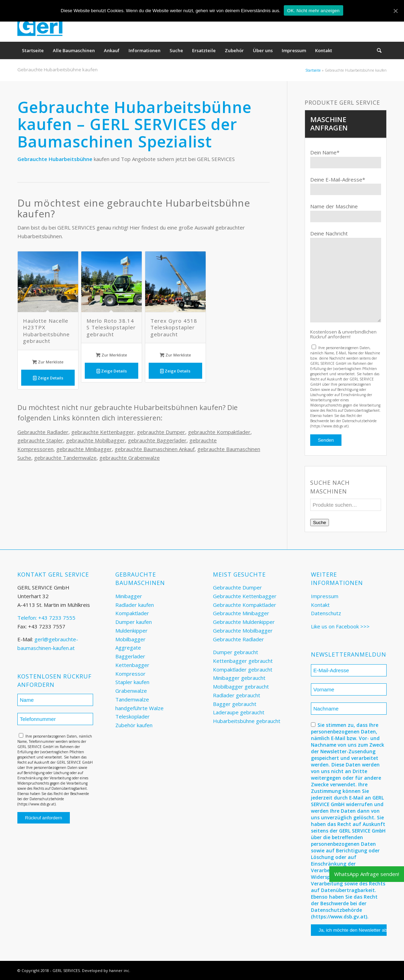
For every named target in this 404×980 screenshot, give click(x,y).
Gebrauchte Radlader (43, 432)
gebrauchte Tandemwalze (65, 458)
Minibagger (129, 596)
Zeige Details (48, 378)
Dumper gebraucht (236, 652)
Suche (320, 523)
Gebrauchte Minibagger (241, 613)
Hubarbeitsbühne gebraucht (247, 721)
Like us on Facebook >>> (340, 626)
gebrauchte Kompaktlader (219, 432)
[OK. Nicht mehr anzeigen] (395, 11)
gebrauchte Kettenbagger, (103, 432)
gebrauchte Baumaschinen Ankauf (155, 449)
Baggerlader (130, 656)
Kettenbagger (132, 665)
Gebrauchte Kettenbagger (245, 596)
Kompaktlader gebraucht (243, 669)
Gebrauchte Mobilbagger (243, 630)
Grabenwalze (131, 691)
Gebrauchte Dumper (237, 587)
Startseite (313, 70)
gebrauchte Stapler (40, 440)
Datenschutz (326, 613)
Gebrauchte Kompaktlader (245, 605)
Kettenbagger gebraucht (243, 661)
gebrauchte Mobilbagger (96, 440)
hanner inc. (120, 970)
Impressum (325, 596)
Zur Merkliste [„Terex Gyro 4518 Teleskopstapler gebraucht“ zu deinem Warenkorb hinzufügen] (175, 355)
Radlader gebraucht (237, 695)
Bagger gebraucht (235, 704)
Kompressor (130, 674)
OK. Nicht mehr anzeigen (314, 11)
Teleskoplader (133, 716)
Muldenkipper (131, 630)
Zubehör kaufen (134, 725)
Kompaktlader (132, 613)
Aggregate (128, 648)
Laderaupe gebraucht (239, 712)
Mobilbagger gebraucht (241, 686)
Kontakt (320, 605)
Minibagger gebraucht (239, 678)
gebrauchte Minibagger (84, 449)
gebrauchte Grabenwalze (130, 458)
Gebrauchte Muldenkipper (244, 622)
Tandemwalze (132, 699)
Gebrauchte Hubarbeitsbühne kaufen (57, 70)
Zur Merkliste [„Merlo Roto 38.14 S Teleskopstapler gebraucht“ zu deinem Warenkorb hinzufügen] (112, 355)
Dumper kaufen (134, 622)
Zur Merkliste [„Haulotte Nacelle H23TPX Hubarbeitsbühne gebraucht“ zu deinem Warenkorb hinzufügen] (48, 362)
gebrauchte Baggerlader (157, 440)
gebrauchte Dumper (161, 432)
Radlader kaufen (135, 605)
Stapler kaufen (132, 682)
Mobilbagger (130, 639)
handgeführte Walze (139, 708)
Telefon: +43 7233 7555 (46, 618)
